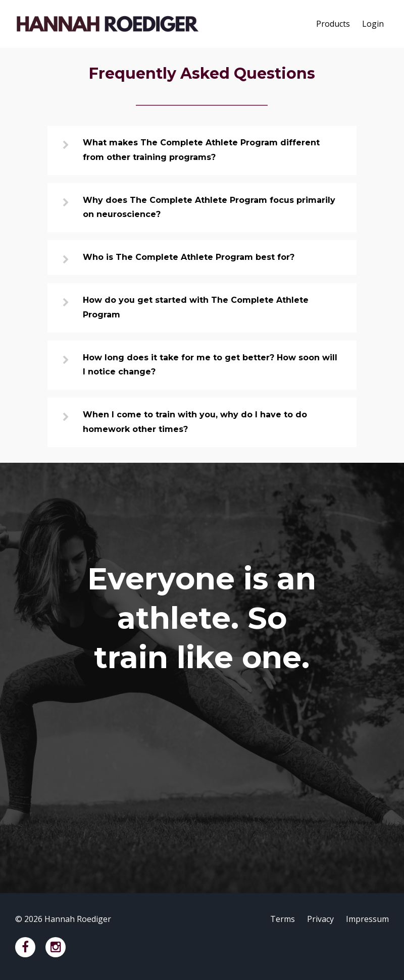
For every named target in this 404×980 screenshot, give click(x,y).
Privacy (320, 919)
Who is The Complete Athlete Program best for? (189, 257)
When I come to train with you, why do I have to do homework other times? (195, 422)
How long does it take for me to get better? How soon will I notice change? (210, 365)
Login (373, 24)
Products (333, 24)
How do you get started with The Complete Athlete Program (196, 307)
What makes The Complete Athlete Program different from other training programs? (201, 150)
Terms (283, 919)
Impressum (367, 919)
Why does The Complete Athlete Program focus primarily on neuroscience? (209, 207)
